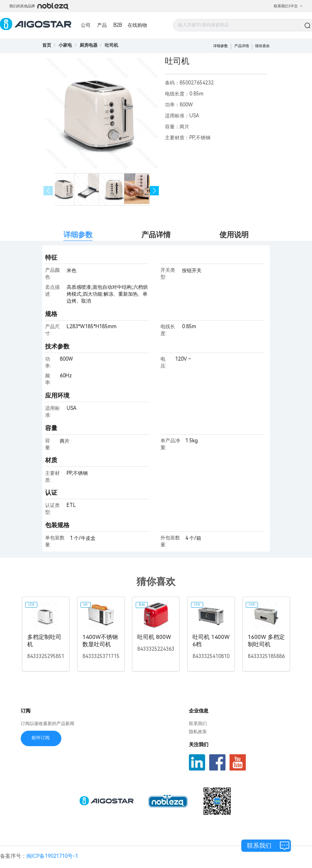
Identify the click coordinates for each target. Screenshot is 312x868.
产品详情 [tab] (156, 235)
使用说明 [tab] (234, 235)
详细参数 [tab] (78, 235)
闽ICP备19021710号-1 (52, 856)
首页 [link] (47, 45)
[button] (155, 191)
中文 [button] (297, 6)
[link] (65, 45)
